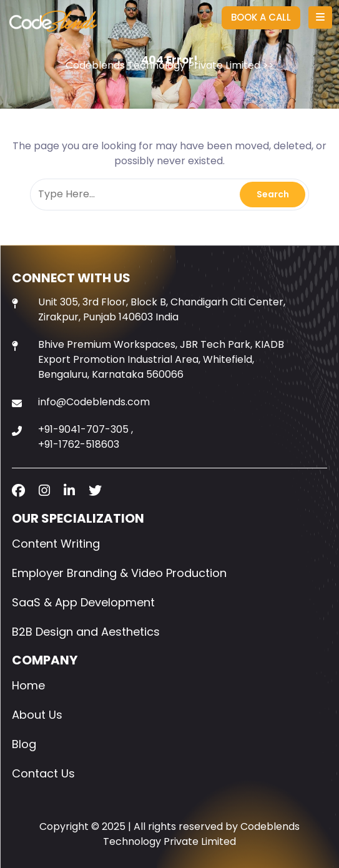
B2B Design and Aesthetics (86, 632)
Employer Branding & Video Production (119, 573)
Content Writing (56, 544)
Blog (24, 744)
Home (28, 685)
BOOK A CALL (261, 17)
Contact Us (43, 773)
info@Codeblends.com (94, 402)
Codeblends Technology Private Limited (163, 65)
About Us (37, 715)
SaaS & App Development (83, 602)
